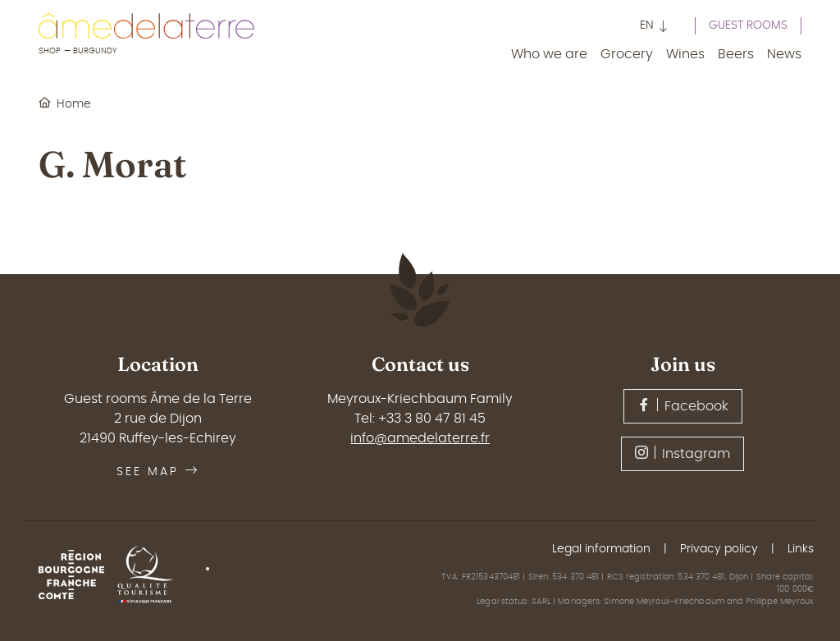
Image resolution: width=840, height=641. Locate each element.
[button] (654, 27)
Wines (685, 54)
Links (801, 549)
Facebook (683, 405)
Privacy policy (719, 549)
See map (158, 472)
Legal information (601, 549)
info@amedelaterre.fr (420, 438)
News (784, 54)
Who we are (549, 54)
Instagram (682, 453)
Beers (736, 54)
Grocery (627, 54)
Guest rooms (748, 25)
